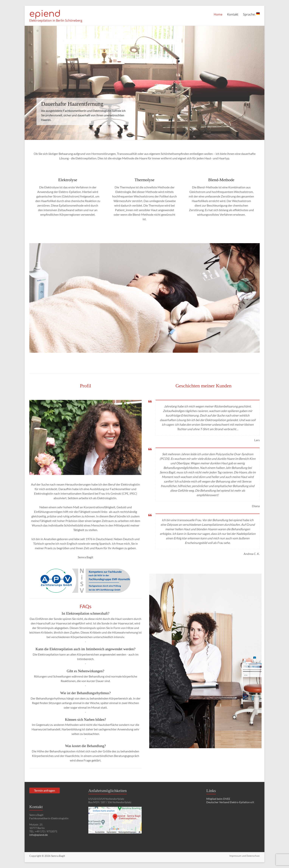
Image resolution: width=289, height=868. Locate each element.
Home (218, 14)
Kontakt (233, 14)
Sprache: (251, 14)
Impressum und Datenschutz (245, 856)
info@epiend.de (38, 835)
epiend (45, 14)
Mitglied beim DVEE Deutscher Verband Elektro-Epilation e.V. (230, 800)
